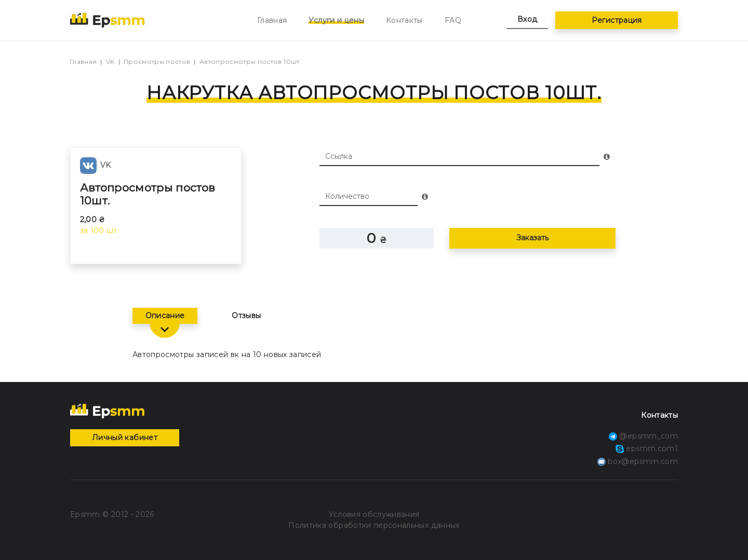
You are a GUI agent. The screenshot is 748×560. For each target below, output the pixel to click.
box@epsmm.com (638, 461)
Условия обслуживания (374, 514)
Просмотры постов (157, 62)
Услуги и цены (336, 20)
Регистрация (617, 20)
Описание (165, 316)
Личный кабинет (125, 438)
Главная (272, 20)
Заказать (532, 238)
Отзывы (246, 316)
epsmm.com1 (647, 448)
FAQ (453, 20)
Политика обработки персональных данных (374, 525)
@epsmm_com (643, 436)
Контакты (404, 20)
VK (110, 62)
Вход (527, 19)
